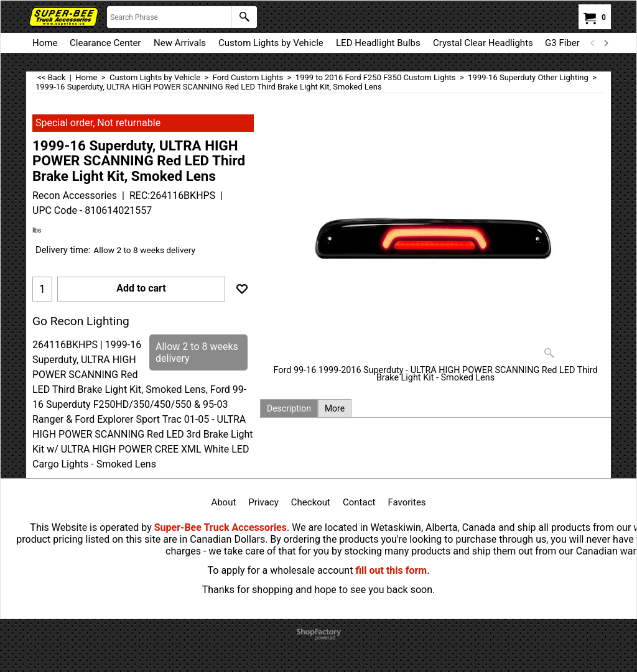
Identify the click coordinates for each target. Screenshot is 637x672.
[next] (605, 43)
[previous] (593, 43)
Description (289, 408)
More (335, 408)
